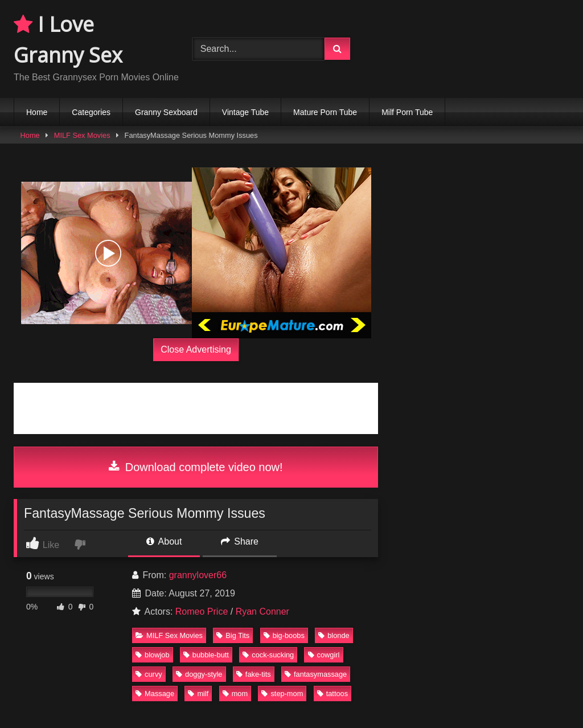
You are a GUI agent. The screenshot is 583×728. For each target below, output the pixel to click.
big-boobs (284, 635)
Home (37, 112)
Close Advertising (196, 349)
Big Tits (233, 635)
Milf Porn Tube (407, 112)
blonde (334, 635)
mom (235, 694)
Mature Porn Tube (325, 112)
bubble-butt (206, 655)
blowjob (152, 655)
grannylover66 (198, 575)
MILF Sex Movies (82, 135)
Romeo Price (202, 612)
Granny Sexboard (166, 112)
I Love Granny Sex (68, 40)
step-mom (282, 694)
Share (240, 541)
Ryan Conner (262, 612)
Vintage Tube (245, 112)
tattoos (332, 694)
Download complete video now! (196, 467)
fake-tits (254, 674)
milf (198, 694)
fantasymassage (316, 674)
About (164, 541)
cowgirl (324, 655)
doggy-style (199, 674)
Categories (91, 112)
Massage (155, 694)
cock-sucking (268, 655)
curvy (149, 674)
